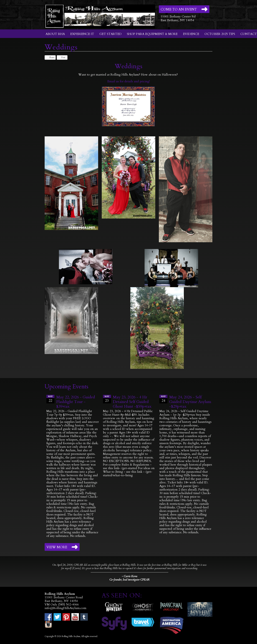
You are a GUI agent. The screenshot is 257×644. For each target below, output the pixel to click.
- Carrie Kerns (129, 576)
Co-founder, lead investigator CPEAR (129, 580)
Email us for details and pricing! (128, 81)
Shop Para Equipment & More (152, 34)
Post (61, 57)
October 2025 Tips (220, 34)
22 (50, 399)
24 (163, 399)
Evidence (191, 34)
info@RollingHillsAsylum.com (65, 608)
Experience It (82, 34)
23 (107, 399)
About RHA (55, 34)
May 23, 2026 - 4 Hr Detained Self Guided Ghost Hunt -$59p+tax (132, 402)
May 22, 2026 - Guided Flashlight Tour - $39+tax (76, 402)
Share (50, 57)
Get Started (110, 34)
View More (57, 547)
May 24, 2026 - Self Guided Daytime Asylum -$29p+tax (190, 402)
